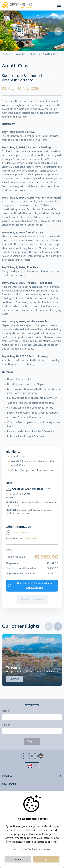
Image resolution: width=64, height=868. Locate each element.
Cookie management (40, 849)
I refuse (18, 859)
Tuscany (13, 667)
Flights (34, 54)
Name (5, 711)
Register (32, 741)
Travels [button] (7, 776)
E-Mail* (6, 725)
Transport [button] (9, 784)
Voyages (20, 54)
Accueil (7, 54)
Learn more (19, 849)
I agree (46, 859)
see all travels (35, 588)
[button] (59, 5)
